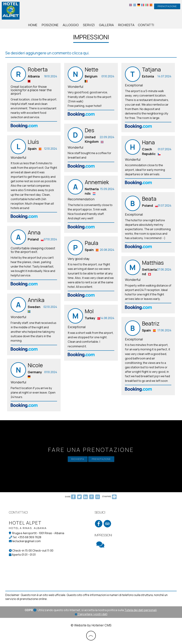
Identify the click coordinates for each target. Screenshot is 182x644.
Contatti (146, 25)
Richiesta (126, 25)
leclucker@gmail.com (26, 541)
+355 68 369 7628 (30, 537)
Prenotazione (167, 6)
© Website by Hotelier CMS (91, 625)
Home (33, 25)
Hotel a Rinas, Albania (28, 528)
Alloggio (71, 25)
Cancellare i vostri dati (91, 614)
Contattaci (18, 512)
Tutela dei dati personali (140, 610)
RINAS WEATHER (134, 567)
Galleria (106, 25)
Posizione (50, 25)
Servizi (89, 25)
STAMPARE (109, 496)
